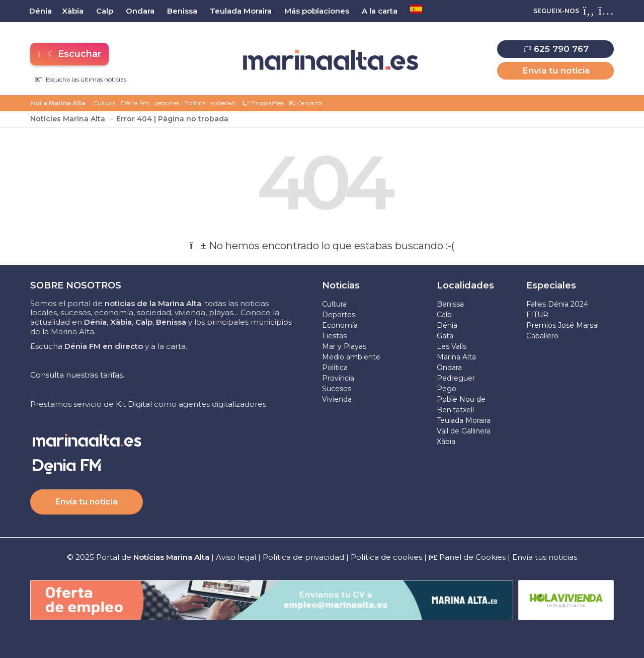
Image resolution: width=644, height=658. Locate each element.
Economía (340, 325)
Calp (444, 315)
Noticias (341, 285)
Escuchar (69, 54)
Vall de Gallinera (464, 431)
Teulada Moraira (464, 420)
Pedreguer (456, 378)
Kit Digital (134, 404)
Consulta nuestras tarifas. (77, 375)
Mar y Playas (344, 346)
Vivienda (337, 399)
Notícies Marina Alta (68, 119)
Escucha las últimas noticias (81, 79)
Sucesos (337, 389)
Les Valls (452, 346)
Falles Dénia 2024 (557, 304)
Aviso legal (236, 557)
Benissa (450, 304)
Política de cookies (386, 557)
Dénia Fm (135, 103)
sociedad (223, 103)
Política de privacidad (304, 557)
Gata (445, 336)
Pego (447, 389)
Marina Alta (456, 357)
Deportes (339, 315)
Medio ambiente (351, 357)
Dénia (447, 325)
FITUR (537, 315)
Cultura (104, 103)
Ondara (449, 368)
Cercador (306, 103)
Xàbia (446, 442)
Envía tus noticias (545, 557)
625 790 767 (556, 49)
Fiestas (334, 336)
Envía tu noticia (556, 70)
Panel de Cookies (467, 557)
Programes (263, 103)
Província (338, 378)
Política (195, 103)
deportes (167, 103)
